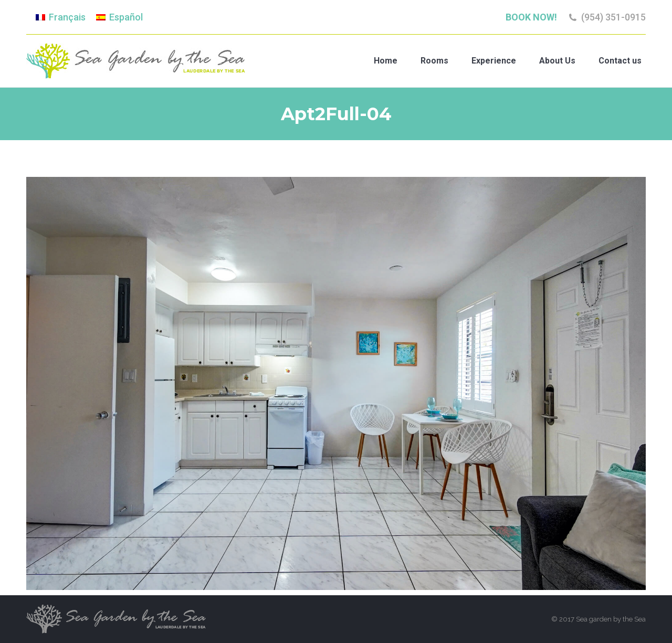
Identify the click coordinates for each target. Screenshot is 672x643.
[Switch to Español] (119, 17)
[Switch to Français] (61, 17)
